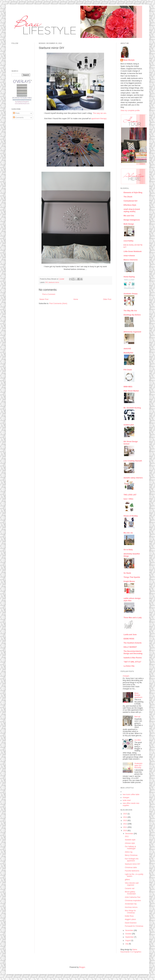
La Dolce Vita (129, 666)
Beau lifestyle (129, 60)
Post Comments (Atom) (58, 303)
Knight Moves (129, 581)
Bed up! (137, 717)
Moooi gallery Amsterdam (130, 893)
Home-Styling (129, 277)
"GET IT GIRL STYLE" (132, 662)
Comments (18, 118)
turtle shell (127, 800)
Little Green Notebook (133, 251)
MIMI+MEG (128, 387)
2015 (125, 814)
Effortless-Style (130, 205)
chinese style (130, 843)
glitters (127, 880)
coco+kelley (128, 241)
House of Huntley (131, 516)
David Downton (131, 923)
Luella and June (130, 635)
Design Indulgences (132, 220)
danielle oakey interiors (133, 478)
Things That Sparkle (132, 577)
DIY (47, 282)
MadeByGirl (128, 353)
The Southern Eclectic (133, 643)
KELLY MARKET (130, 647)
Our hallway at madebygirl (130, 848)
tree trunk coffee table (131, 794)
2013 (125, 820)
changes (126, 676)
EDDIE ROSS (129, 639)
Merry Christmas (131, 855)
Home (76, 299)
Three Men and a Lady (133, 618)
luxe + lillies (128, 499)
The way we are (99, 113)
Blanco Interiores (131, 260)
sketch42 (127, 349)
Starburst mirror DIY (133, 864)
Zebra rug (129, 852)
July (127, 944)
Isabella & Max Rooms (133, 658)
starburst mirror (54, 282)
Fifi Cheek (128, 370)
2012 (125, 824)
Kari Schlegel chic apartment (132, 860)
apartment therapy (99, 118)
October (129, 934)
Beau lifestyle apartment (138, 695)
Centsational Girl (130, 201)
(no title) (138, 740)
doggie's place (130, 919)
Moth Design (129, 224)
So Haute (127, 573)
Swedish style (130, 840)
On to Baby (128, 550)
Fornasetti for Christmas (134, 926)
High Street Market (131, 391)
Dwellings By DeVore (132, 315)
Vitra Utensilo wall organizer (132, 884)
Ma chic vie (128, 533)
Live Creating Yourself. (133, 461)
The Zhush (128, 197)
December (130, 834)
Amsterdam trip (131, 904)
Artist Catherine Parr (133, 897)
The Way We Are (130, 311)
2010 (125, 831)
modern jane (129, 425)
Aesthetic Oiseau (131, 294)
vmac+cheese (129, 256)
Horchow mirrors (131, 907)
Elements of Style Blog (133, 193)
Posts (16, 113)
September (130, 937)
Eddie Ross (129, 916)
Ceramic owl (130, 888)
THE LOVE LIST (130, 495)
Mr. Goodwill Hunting (132, 408)
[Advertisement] (20, 166)
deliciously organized (132, 332)
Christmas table (131, 867)
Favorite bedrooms (132, 871)
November (130, 930)
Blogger (82, 967)
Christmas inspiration (133, 901)
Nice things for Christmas (130, 912)
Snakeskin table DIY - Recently (138, 766)
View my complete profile (130, 111)
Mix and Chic (129, 216)
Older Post (107, 299)
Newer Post (44, 299)
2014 (125, 817)
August (128, 940)
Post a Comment (49, 294)
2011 (125, 827)
